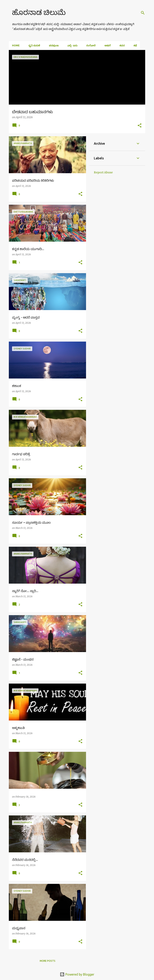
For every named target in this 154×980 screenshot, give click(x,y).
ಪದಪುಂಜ (54, 45)
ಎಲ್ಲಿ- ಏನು (72, 45)
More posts (48, 961)
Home (16, 45)
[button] (140, 126)
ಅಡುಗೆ (108, 45)
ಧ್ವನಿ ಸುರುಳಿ (34, 45)
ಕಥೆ (135, 45)
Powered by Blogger (77, 974)
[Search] (143, 13)
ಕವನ (122, 45)
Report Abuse (103, 172)
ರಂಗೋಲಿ (91, 45)
